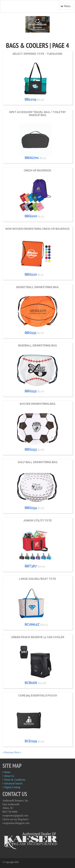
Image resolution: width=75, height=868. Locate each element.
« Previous (8, 752)
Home (7, 772)
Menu (66, 6)
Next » (18, 752)
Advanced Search (13, 783)
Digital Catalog (12, 787)
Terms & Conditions (15, 780)
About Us (9, 776)
